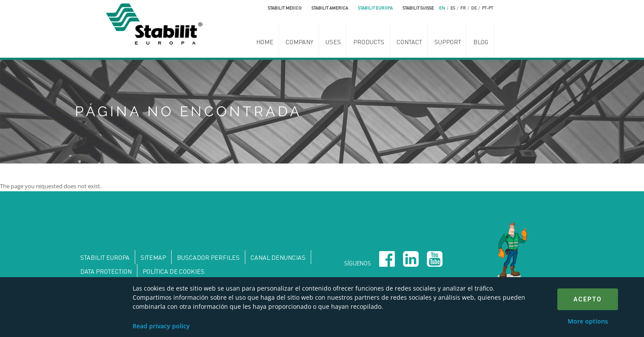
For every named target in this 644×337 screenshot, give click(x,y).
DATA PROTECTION (106, 271)
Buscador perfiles (208, 257)
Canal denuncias (278, 257)
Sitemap (153, 257)
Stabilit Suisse (418, 8)
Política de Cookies (174, 271)
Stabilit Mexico (285, 8)
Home (265, 42)
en (442, 8)
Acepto (587, 299)
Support (448, 42)
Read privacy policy (161, 326)
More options (588, 321)
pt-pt (488, 8)
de (474, 8)
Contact (409, 42)
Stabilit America (330, 8)
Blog (481, 42)
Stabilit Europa (375, 8)
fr (463, 8)
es (453, 8)
